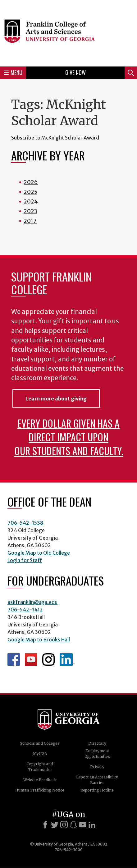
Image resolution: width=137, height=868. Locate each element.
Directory (97, 743)
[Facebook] (45, 825)
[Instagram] (64, 825)
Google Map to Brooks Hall (39, 640)
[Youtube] (83, 825)
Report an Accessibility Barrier (97, 780)
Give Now (75, 72)
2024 (31, 201)
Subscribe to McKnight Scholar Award (55, 138)
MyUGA (40, 754)
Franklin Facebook (14, 660)
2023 (30, 211)
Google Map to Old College (39, 553)
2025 (30, 192)
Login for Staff (25, 560)
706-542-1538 (25, 523)
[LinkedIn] (92, 825)
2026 (31, 182)
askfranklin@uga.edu (32, 602)
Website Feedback (40, 780)
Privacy (97, 767)
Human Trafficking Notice (40, 790)
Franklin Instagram (48, 660)
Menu (13, 72)
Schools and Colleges (40, 743)
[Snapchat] (73, 825)
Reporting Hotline (97, 790)
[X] (55, 825)
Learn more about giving (56, 399)
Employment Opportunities (97, 754)
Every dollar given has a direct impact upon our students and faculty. (69, 437)
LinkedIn (67, 660)
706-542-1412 (25, 610)
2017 (30, 221)
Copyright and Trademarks (40, 767)
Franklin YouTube (31, 660)
